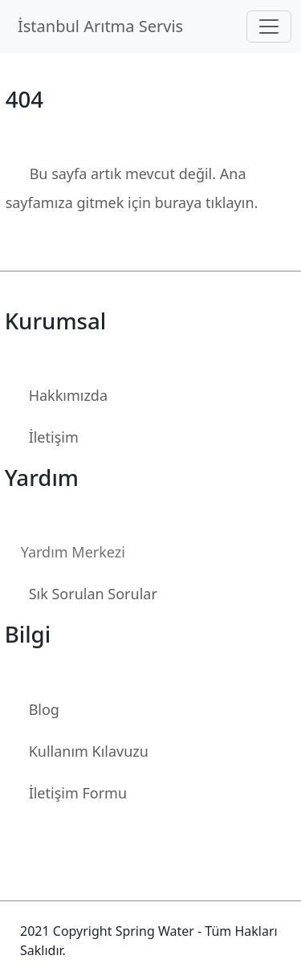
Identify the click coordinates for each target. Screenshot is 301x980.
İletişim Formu (78, 793)
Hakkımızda (68, 395)
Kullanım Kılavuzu (89, 751)
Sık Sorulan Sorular (93, 594)
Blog (44, 709)
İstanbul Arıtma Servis (105, 26)
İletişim (54, 437)
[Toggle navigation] (269, 27)
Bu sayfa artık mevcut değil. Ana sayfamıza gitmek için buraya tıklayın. (132, 188)
